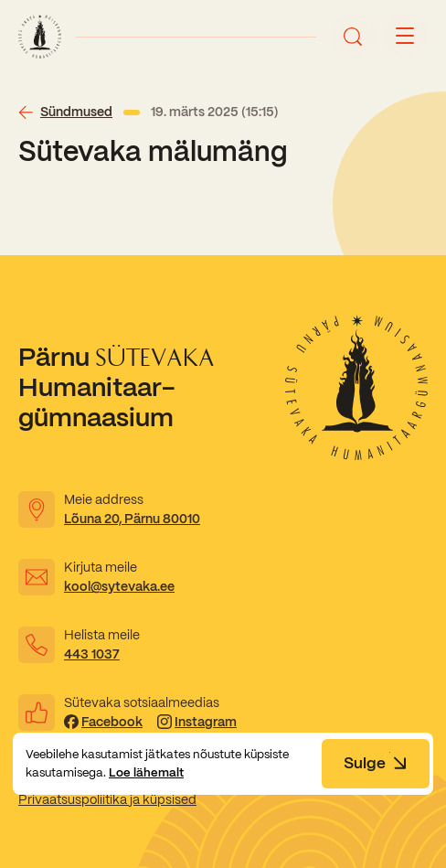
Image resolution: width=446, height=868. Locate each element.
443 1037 (92, 654)
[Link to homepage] (40, 37)
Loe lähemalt (146, 772)
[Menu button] (405, 37)
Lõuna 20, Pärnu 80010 (132, 519)
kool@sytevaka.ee (119, 586)
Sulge (376, 763)
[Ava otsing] (353, 37)
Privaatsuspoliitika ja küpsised (107, 799)
